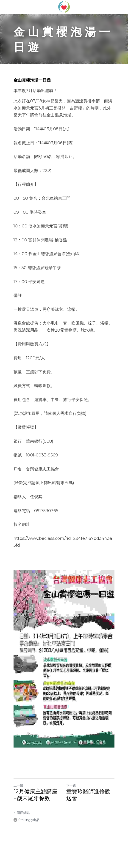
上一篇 (18, 785)
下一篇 (71, 785)
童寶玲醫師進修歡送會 (88, 795)
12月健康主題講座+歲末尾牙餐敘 (35, 795)
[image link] (64, 7)
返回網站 (22, 813)
